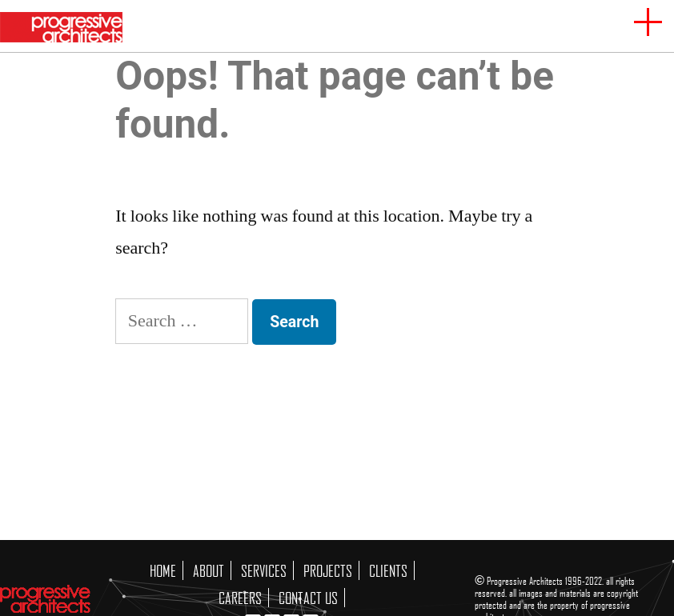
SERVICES (264, 570)
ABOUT (209, 570)
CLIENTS (388, 570)
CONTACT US (308, 598)
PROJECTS (328, 570)
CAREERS (240, 598)
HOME (163, 570)
